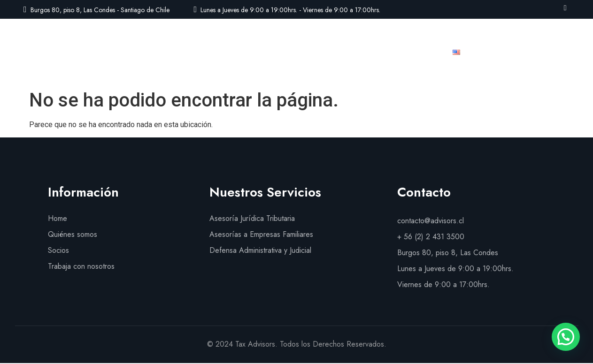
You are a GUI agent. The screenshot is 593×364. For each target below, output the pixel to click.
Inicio (136, 52)
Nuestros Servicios (269, 52)
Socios (332, 52)
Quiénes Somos (190, 52)
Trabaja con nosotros (398, 52)
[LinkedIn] (565, 8)
